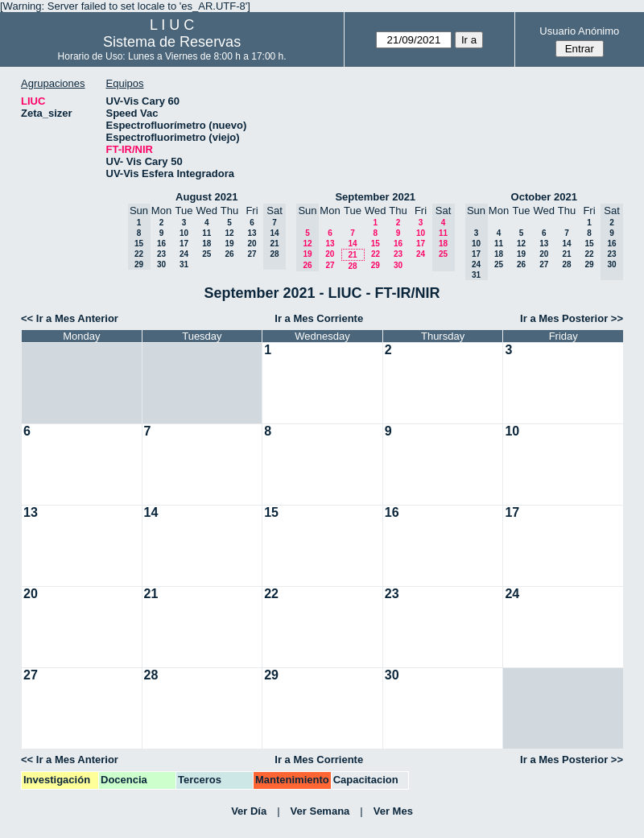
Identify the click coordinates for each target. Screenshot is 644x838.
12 (229, 233)
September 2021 (375, 197)
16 (161, 244)
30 (161, 264)
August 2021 (206, 197)
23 (161, 254)
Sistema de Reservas (172, 42)
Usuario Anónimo (579, 31)
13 (252, 233)
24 (184, 254)
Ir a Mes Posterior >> (572, 318)
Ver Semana (320, 811)
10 (184, 233)
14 (352, 244)
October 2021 (544, 197)
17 (184, 244)
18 (206, 244)
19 (229, 244)
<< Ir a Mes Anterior (70, 318)
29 (376, 265)
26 (229, 254)
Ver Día (249, 811)
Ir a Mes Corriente (319, 318)
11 (206, 233)
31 (184, 264)
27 (252, 254)
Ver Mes (393, 811)
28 (352, 266)
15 (376, 244)
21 (352, 255)
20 (252, 244)
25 (206, 254)
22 (376, 254)
